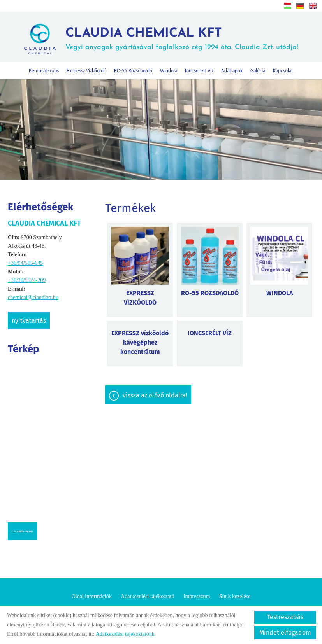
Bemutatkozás (44, 71)
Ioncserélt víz (199, 71)
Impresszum (197, 596)
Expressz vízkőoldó (86, 71)
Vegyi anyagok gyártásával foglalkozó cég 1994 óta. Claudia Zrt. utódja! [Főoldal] (182, 39)
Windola (169, 71)
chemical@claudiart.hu (33, 297)
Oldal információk (92, 596)
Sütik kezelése (235, 596)
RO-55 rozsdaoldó (133, 71)
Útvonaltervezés (23, 531)
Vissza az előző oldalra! (155, 395)
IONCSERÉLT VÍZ (210, 333)
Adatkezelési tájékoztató (147, 596)
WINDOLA (280, 293)
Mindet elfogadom (285, 633)
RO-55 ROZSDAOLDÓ (210, 293)
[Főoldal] (40, 39)
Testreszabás (285, 617)
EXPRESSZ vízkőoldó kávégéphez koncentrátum (140, 342)
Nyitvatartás (29, 321)
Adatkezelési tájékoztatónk (125, 634)
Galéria (258, 71)
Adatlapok (232, 71)
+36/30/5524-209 (27, 280)
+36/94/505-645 (25, 263)
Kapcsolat (283, 71)
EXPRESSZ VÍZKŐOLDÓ (140, 298)
